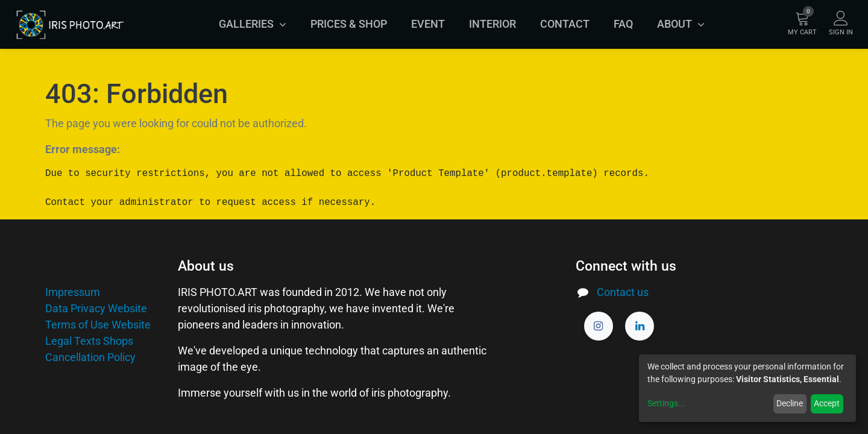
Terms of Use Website (98, 325)
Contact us (623, 292)
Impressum (73, 292)
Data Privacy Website (96, 308)
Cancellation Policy (90, 357)
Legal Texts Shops (89, 341)
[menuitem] (349, 24)
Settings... (666, 403)
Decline (790, 403)
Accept (827, 403)
